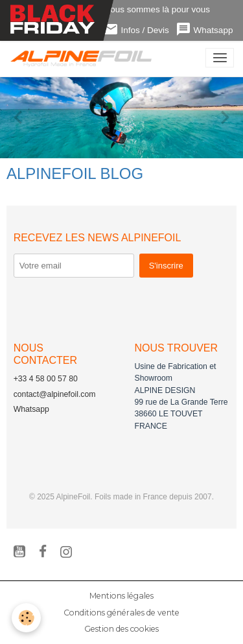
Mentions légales (121, 596)
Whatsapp (204, 30)
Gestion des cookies (121, 629)
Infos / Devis (136, 30)
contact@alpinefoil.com (55, 394)
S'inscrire (166, 266)
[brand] (84, 58)
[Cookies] (26, 618)
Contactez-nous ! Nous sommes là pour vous (121, 9)
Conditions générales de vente (121, 613)
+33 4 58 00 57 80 (46, 379)
